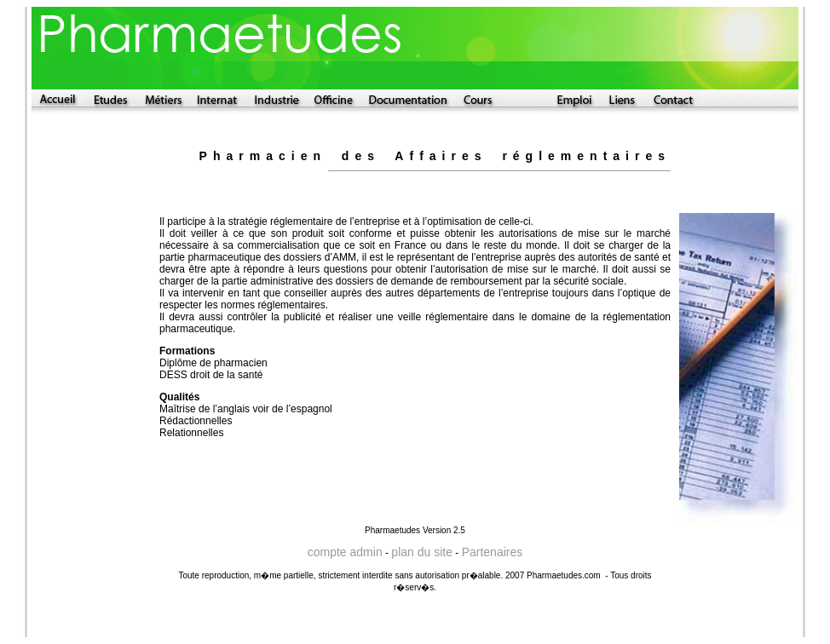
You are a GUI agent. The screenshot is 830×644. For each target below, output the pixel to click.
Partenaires (493, 552)
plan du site (422, 552)
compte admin (345, 552)
